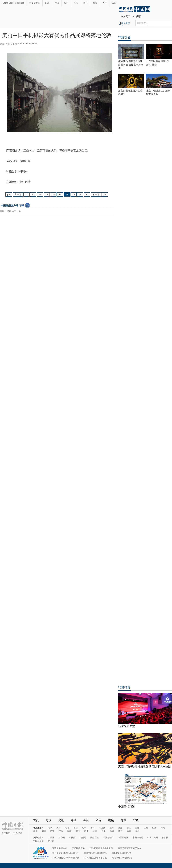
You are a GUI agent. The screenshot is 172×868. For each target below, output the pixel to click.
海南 (69, 831)
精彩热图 (124, 37)
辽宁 (84, 828)
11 (26, 194)
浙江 (129, 828)
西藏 (112, 831)
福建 (137, 828)
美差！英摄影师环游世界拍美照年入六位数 (145, 766)
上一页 (18, 194)
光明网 (51, 841)
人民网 (51, 838)
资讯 (57, 3)
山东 (154, 828)
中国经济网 (123, 838)
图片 (85, 3)
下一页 (96, 194)
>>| (105, 194)
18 (74, 194)
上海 (112, 828)
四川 (86, 831)
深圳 (137, 831)
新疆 (129, 831)
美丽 (9, 211)
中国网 (72, 838)
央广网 (165, 838)
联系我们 (18, 833)
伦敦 (19, 211)
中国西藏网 (153, 838)
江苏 (120, 828)
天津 (59, 828)
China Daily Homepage (13, 3)
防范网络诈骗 (78, 848)
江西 (146, 828)
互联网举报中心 (60, 848)
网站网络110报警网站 (122, 858)
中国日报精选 (126, 807)
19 (80, 194)
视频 (95, 3)
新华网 (62, 838)
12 (33, 194)
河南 (163, 828)
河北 (67, 828)
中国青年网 (108, 838)
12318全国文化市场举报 (95, 858)
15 (53, 194)
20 (87, 194)
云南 (95, 831)
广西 (61, 831)
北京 (50, 828)
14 (47, 194)
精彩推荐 (124, 687)
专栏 (105, 3)
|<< (9, 194)
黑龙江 (102, 828)
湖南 (44, 831)
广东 (52, 831)
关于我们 (6, 833)
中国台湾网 (138, 838)
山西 (76, 828)
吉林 (93, 828)
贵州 (103, 831)
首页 (36, 820)
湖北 (35, 831)
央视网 (83, 838)
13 (40, 194)
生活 (76, 3)
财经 (66, 3)
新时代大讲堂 (126, 726)
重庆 (78, 831)
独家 (138, 16)
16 (60, 194)
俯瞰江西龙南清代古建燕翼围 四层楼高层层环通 (131, 65)
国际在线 (95, 838)
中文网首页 (35, 3)
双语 (114, 3)
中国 (14, 211)
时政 (47, 3)
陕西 (120, 831)
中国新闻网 (38, 841)
